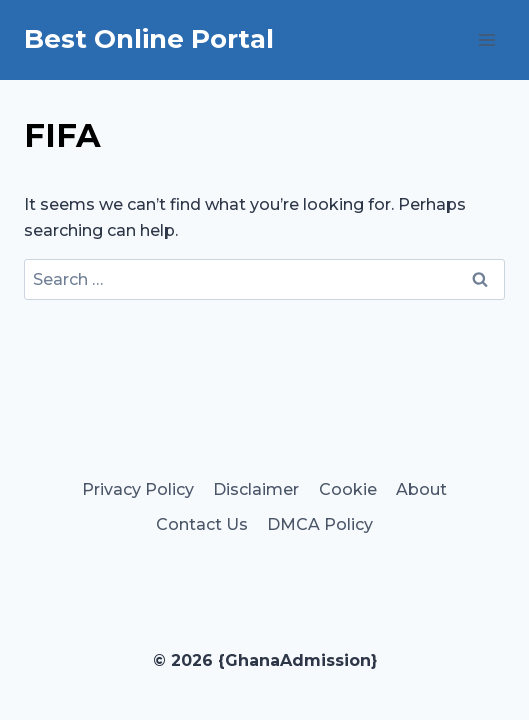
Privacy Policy (138, 489)
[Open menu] (486, 39)
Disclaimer (256, 489)
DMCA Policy (320, 524)
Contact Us (202, 524)
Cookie (348, 489)
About (421, 489)
